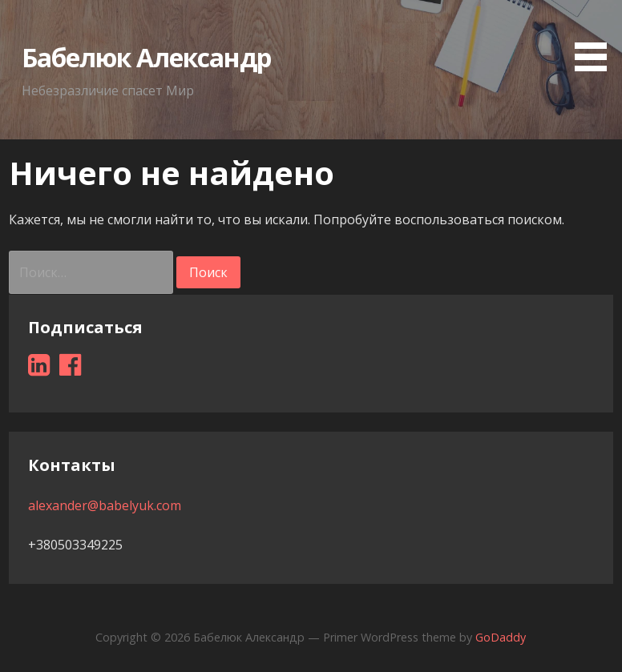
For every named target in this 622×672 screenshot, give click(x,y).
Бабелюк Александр (147, 57)
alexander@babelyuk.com (105, 505)
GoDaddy (501, 637)
